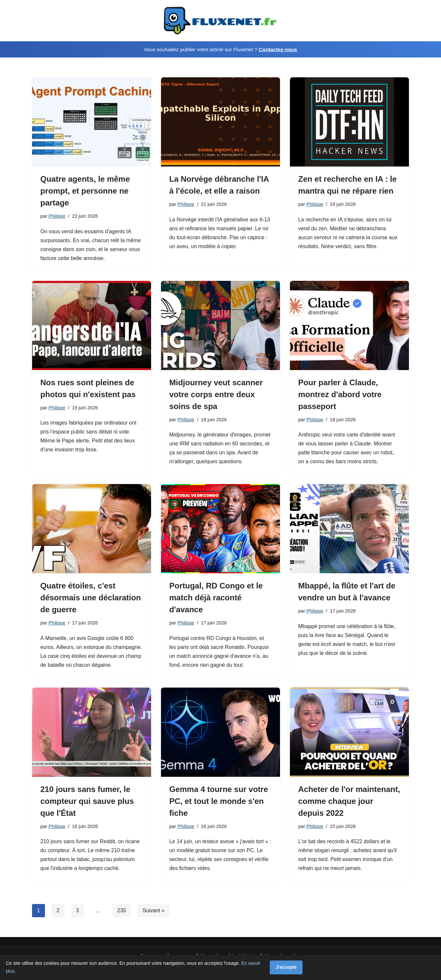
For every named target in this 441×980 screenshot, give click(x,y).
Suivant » (154, 911)
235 (122, 911)
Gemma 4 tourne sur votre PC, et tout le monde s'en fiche (219, 802)
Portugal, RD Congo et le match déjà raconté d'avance (216, 598)
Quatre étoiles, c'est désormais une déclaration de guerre (91, 598)
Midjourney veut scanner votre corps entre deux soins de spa (216, 394)
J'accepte (286, 967)
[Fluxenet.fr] (220, 21)
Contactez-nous (278, 49)
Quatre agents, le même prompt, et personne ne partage (85, 191)
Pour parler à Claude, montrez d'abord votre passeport (340, 394)
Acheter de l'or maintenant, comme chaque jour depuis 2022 (349, 802)
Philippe (57, 216)
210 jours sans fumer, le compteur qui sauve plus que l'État (87, 802)
